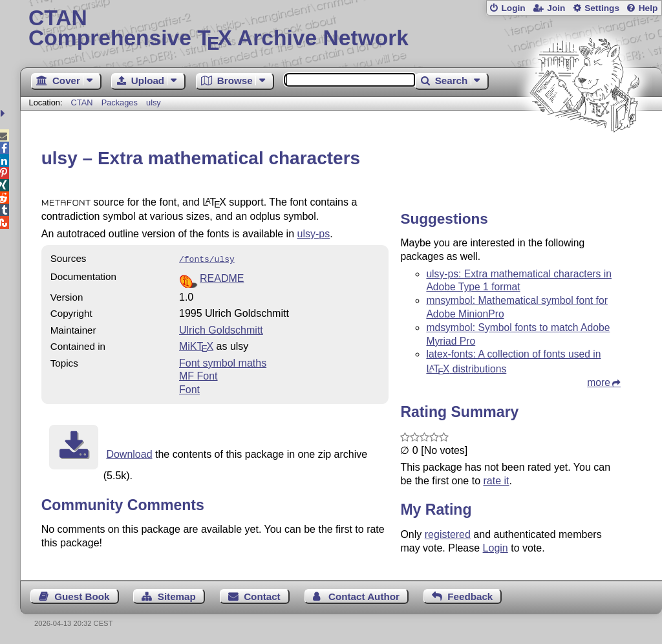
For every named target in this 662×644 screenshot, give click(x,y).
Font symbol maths (223, 362)
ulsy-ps (314, 234)
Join (556, 8)
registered (448, 534)
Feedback (470, 596)
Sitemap (177, 596)
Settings (602, 8)
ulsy (154, 102)
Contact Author (364, 596)
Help (648, 8)
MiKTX (196, 345)
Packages (121, 102)
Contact (262, 596)
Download (129, 453)
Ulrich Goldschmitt (221, 329)
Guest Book (82, 596)
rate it (496, 481)
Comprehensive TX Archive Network (341, 29)
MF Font (198, 375)
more (599, 382)
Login (513, 8)
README (222, 277)
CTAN (82, 102)
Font (189, 388)
